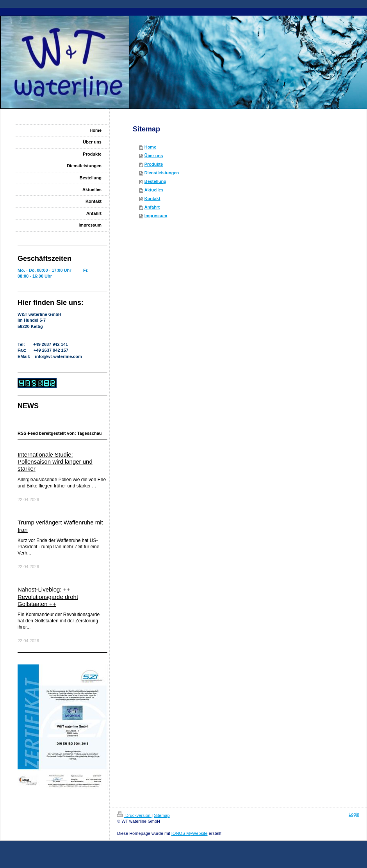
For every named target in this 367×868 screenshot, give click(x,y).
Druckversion (134, 815)
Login (354, 814)
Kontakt (152, 198)
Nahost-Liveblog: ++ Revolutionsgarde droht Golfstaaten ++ (48, 597)
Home (151, 147)
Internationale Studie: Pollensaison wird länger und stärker (55, 462)
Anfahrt (152, 207)
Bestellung (155, 181)
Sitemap (162, 815)
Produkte (154, 164)
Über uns (154, 156)
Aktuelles (154, 190)
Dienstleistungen (162, 173)
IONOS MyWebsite (190, 833)
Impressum (156, 216)
